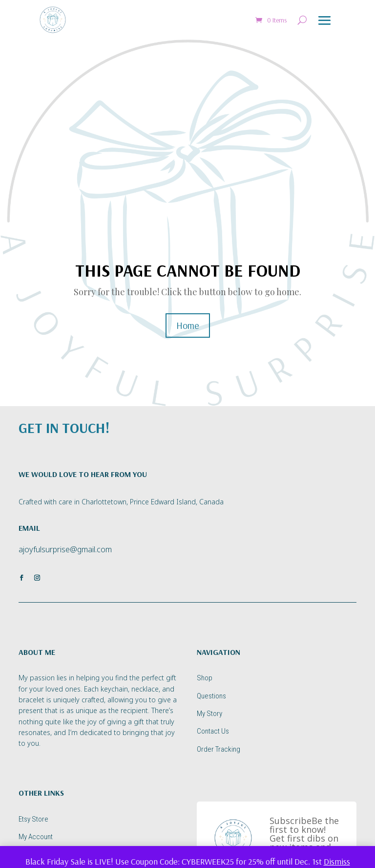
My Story (209, 714)
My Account (36, 837)
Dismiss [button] (337, 861)
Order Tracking (219, 749)
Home (188, 325)
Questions (211, 696)
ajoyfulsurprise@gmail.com (65, 549)
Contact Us (213, 731)
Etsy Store (33, 819)
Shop (205, 678)
